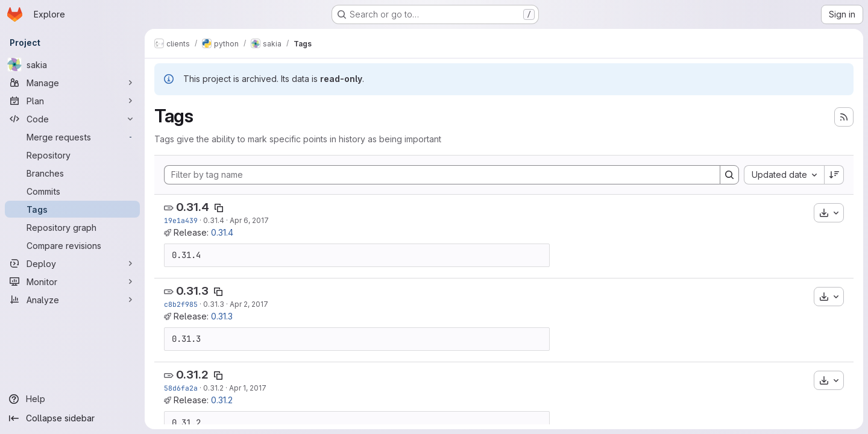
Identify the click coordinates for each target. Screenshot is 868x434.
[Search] (729, 175)
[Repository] (72, 155)
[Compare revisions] (72, 245)
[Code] (72, 119)
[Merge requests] (72, 137)
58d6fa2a (181, 388)
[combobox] (784, 175)
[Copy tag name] (219, 208)
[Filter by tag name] (442, 175)
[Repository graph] (72, 227)
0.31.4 (193, 207)
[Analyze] (72, 300)
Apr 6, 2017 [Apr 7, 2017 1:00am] (249, 220)
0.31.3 (192, 291)
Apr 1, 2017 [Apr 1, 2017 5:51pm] (248, 388)
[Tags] (72, 209)
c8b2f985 (181, 304)
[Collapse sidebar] (72, 418)
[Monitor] (72, 281)
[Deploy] (72, 263)
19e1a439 (181, 220)
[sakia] (72, 64)
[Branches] (72, 173)
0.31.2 (192, 375)
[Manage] (72, 83)
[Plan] (72, 101)
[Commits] (72, 191)
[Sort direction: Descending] (834, 175)
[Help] (72, 399)
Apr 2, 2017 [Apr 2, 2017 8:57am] (249, 304)
